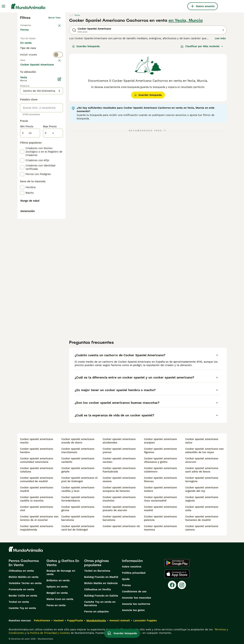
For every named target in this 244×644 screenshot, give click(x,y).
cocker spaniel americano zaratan (119, 460)
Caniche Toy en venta (22, 608)
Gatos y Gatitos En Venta (63, 563)
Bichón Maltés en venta (24, 577)
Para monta (31, 55)
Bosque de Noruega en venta (61, 572)
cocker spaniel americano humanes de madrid (202, 518)
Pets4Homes (42, 621)
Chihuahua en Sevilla (98, 589)
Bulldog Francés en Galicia (101, 596)
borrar (57, 75)
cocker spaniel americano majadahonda (37, 528)
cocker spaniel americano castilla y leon (78, 489)
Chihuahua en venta (21, 571)
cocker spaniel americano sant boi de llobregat (78, 528)
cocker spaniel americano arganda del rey (202, 489)
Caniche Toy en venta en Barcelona (100, 604)
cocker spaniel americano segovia (202, 499)
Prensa (126, 585)
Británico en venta (58, 580)
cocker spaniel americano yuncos (119, 451)
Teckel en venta (19, 602)
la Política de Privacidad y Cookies (48, 633)
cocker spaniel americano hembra (37, 451)
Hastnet (59, 621)
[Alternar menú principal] (3, 6)
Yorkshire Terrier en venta (25, 583)
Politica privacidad (134, 573)
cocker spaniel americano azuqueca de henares (119, 489)
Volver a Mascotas (30, 25)
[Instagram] (182, 585)
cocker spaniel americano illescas (160, 480)
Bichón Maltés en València (101, 583)
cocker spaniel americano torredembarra (78, 499)
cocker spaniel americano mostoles (119, 499)
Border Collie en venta (23, 596)
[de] (30, 215)
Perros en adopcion (96, 612)
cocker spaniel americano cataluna (37, 470)
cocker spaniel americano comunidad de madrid (37, 480)
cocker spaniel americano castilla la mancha (37, 499)
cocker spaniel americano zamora (202, 528)
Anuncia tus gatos (133, 610)
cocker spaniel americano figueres (160, 451)
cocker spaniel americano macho (37, 441)
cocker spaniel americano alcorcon (202, 460)
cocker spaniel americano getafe (78, 470)
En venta (29, 46)
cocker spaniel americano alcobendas (119, 441)
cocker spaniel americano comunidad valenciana (37, 460)
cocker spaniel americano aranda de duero (78, 441)
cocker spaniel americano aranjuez (160, 441)
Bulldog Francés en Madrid (101, 577)
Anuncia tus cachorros (136, 604)
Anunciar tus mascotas (137, 598)
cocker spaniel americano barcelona (78, 518)
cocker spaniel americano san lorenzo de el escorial (39, 518)
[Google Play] (177, 563)
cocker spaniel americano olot (37, 509)
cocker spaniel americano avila (202, 509)
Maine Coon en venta (60, 599)
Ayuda (126, 579)
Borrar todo (54, 18)
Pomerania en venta (21, 589)
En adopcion (50, 46)
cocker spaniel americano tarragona (202, 480)
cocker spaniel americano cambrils (78, 460)
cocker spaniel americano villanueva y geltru (160, 460)
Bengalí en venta (57, 593)
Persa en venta (56, 605)
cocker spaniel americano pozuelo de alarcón (119, 509)
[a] (53, 215)
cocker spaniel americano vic (121, 526)
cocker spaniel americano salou (202, 441)
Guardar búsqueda (86, 46)
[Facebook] (172, 585)
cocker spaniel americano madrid (37, 489)
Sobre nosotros (132, 567)
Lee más (220, 38)
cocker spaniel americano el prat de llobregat (79, 480)
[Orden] (202, 46)
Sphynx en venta (57, 587)
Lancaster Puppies (145, 621)
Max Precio (50, 209)
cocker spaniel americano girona (78, 509)
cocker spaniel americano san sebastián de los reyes (204, 451)
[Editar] (59, 161)
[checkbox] (22, 92)
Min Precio (27, 209)
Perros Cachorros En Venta (24, 563)
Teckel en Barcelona (97, 571)
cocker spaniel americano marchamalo (78, 451)
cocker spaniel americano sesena (119, 480)
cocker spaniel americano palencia (160, 518)
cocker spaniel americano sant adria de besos (202, 470)
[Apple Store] (177, 574)
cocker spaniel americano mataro (160, 489)
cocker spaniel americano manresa (160, 528)
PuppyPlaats (75, 621)
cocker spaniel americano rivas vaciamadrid (160, 499)
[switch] (41, 68)
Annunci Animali (120, 621)
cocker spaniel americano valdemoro (160, 470)
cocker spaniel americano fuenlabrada (119, 470)
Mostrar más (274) (35, 146)
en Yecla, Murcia (186, 20)
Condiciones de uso (134, 591)
